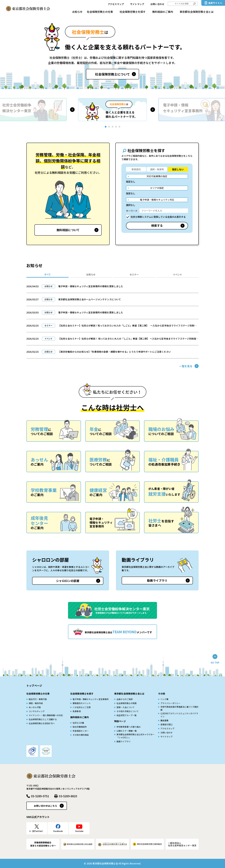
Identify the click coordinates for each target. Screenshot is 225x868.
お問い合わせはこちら (45, 806)
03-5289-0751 (40, 796)
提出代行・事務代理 (38, 699)
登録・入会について (126, 707)
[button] (72, 110)
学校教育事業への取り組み (129, 727)
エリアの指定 (157, 188)
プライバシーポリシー (170, 703)
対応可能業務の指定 (157, 176)
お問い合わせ (157, 4)
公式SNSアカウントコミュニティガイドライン (179, 715)
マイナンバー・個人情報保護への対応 (46, 715)
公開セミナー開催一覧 (127, 731)
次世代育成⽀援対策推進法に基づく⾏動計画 (180, 708)
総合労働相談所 (80, 727)
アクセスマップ (116, 4)
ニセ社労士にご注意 (82, 707)
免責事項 (77, 711)
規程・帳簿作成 (36, 703)
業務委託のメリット (82, 703)
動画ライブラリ (157, 580)
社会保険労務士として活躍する (43, 719)
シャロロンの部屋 (68, 581)
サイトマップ (137, 4)
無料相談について (68, 230)
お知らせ (77, 12)
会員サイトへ (215, 3)
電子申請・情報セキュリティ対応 (157, 200)
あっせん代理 (35, 707)
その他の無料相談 (81, 735)
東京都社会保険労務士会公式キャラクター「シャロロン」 (136, 736)
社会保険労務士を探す (133, 12)
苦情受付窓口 (166, 724)
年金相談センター (81, 731)
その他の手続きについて (128, 711)
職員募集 (164, 720)
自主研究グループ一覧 (126, 715)
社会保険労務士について (112, 74)
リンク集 (164, 699)
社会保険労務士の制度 (127, 703)
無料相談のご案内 (163, 12)
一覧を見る (186, 366)
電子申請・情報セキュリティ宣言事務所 (91, 699)
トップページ (34, 685)
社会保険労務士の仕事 (100, 12)
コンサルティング (37, 711)
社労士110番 (78, 723)
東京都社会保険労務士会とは (197, 12)
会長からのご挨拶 (125, 699)
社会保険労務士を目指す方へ (42, 723)
